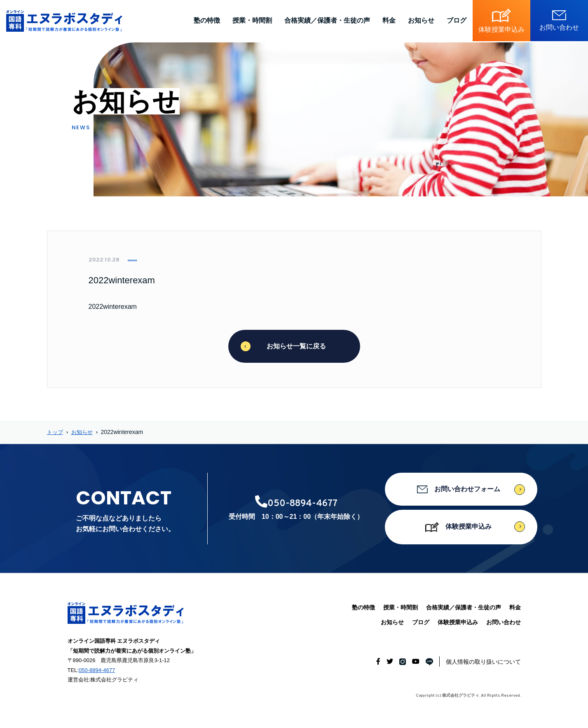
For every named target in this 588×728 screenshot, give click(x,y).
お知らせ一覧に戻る (294, 346)
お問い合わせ (504, 622)
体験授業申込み (461, 527)
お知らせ (421, 20)
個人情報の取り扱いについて (483, 662)
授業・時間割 (252, 20)
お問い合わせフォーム (461, 489)
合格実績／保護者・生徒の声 (327, 20)
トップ (56, 432)
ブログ (457, 20)
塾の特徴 (207, 20)
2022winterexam (113, 307)
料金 (389, 20)
